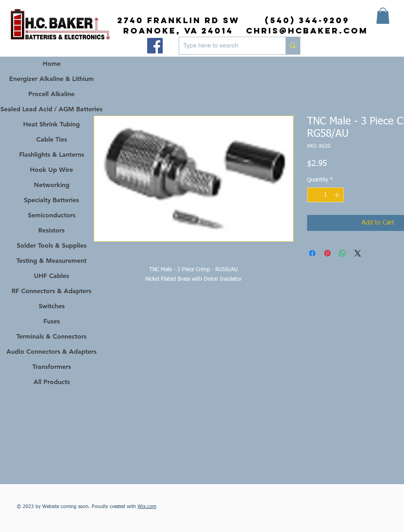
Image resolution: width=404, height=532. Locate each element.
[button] (383, 16)
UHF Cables (51, 276)
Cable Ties (52, 139)
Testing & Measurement (51, 261)
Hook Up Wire (51, 170)
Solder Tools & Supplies (52, 245)
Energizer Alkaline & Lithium (51, 79)
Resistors (51, 230)
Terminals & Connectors (51, 336)
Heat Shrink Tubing (51, 124)
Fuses (52, 321)
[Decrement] (313, 195)
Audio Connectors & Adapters (52, 352)
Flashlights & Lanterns (52, 155)
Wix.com (147, 507)
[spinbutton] (325, 195)
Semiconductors (52, 215)
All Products (52, 382)
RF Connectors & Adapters (51, 291)
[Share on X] (358, 253)
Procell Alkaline (51, 94)
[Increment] (338, 195)
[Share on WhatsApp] (343, 253)
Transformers (52, 367)
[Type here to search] (226, 46)
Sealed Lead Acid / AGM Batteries (52, 109)
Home (52, 64)
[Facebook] (155, 46)
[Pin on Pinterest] (327, 253)
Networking (52, 185)
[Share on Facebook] (312, 253)
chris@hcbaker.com (307, 31)
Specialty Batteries (51, 200)
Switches (52, 306)
